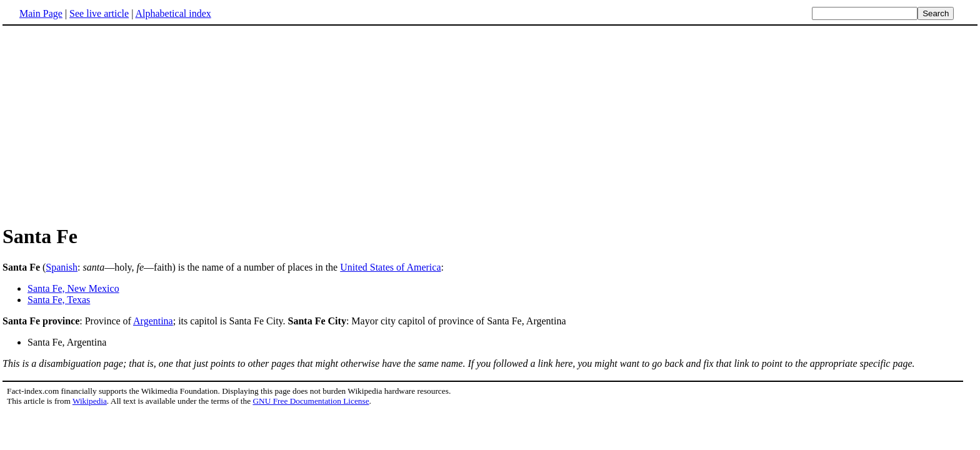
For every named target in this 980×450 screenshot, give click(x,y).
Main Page (41, 13)
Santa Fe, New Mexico (73, 288)
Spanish (62, 267)
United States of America (390, 267)
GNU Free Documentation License (311, 401)
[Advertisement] (107, 124)
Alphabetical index (173, 13)
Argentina (153, 321)
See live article (99, 13)
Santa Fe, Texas (59, 300)
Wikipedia (90, 401)
